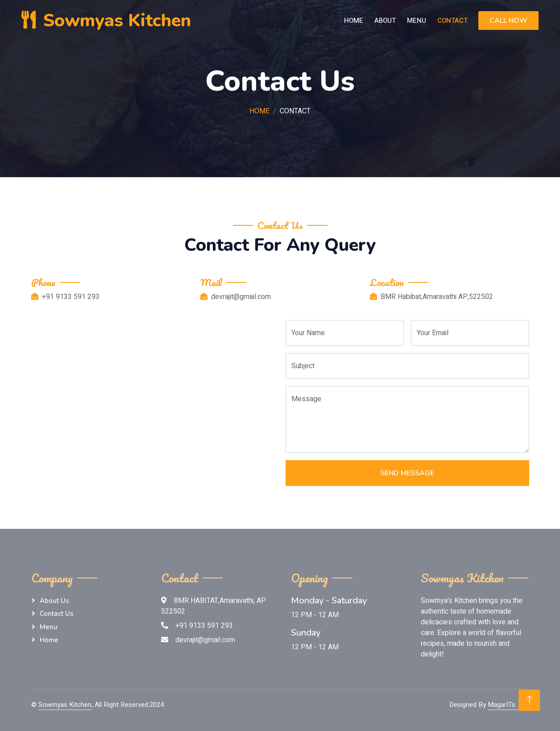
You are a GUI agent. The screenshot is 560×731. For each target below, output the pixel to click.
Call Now (508, 21)
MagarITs (502, 705)
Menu (417, 21)
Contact (452, 21)
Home (354, 21)
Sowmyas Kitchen (65, 705)
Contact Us (57, 614)
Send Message (407, 473)
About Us (54, 601)
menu (49, 627)
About (385, 21)
